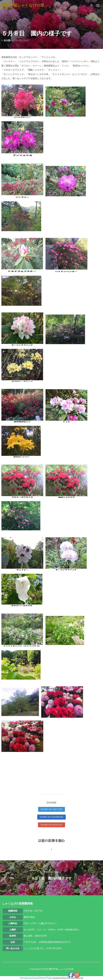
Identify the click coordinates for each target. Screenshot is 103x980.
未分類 (7, 40)
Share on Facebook (52, 817)
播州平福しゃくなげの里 (23, 5)
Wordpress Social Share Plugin (36, 978)
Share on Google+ (52, 825)
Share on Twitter (52, 809)
